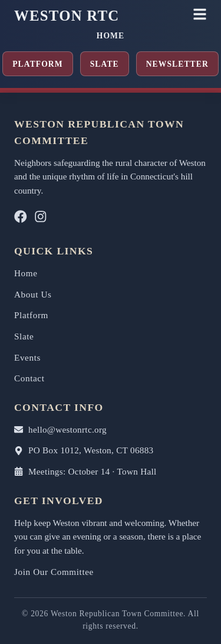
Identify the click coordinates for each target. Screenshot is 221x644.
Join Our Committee (54, 572)
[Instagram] (41, 219)
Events (27, 357)
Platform (37, 64)
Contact (29, 378)
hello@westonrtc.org (60, 429)
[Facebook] (21, 219)
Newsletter (177, 64)
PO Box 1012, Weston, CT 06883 (84, 450)
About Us (33, 294)
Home (111, 36)
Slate (105, 64)
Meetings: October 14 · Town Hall (85, 471)
